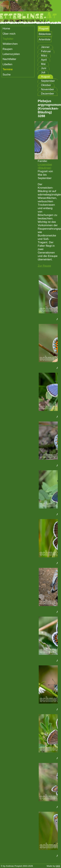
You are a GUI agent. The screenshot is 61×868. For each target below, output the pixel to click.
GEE (58, 866)
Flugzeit (44, 28)
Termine (8, 69)
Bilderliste (45, 34)
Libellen (7, 64)
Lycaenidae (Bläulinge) (45, 166)
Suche (7, 74)
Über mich (9, 34)
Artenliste (45, 39)
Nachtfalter (9, 59)
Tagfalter (8, 39)
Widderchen (10, 44)
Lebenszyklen (11, 54)
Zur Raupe (44, 266)
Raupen (8, 49)
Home (6, 28)
